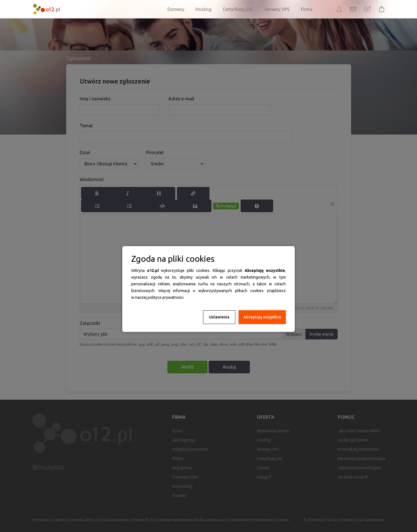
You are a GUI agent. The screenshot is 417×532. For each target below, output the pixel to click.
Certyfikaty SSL (238, 9)
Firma (307, 9)
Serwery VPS (277, 9)
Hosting (203, 9)
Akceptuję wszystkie (262, 317)
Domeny (176, 9)
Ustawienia (219, 317)
